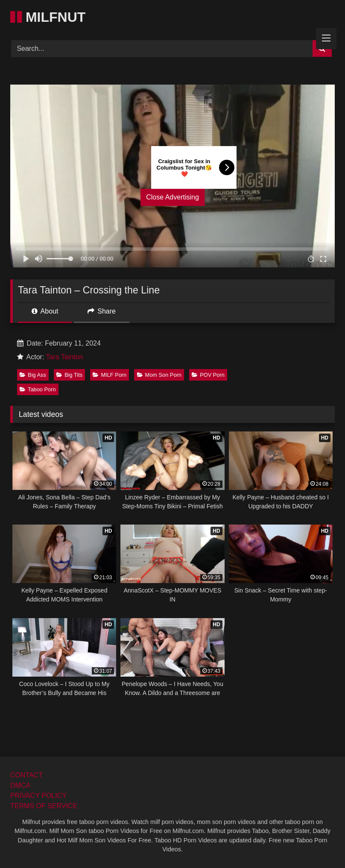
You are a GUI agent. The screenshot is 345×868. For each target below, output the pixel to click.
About (45, 311)
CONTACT (26, 775)
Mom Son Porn (159, 375)
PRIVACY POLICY (38, 796)
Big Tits (69, 375)
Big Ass (33, 375)
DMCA (20, 785)
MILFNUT (48, 17)
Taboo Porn (38, 389)
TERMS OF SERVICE (44, 806)
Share (102, 311)
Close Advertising (172, 197)
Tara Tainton (65, 357)
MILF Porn (110, 375)
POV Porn (208, 375)
